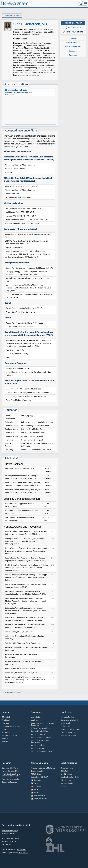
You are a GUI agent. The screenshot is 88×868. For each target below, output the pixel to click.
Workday (5, 742)
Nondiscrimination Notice (70, 777)
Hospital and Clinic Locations (71, 729)
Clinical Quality (66, 723)
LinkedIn (36, 793)
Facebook (36, 780)
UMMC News (36, 774)
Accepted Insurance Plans (73, 47)
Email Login (6, 720)
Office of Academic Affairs (41, 728)
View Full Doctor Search (12, 15)
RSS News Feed (38, 796)
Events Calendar (37, 771)
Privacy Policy (66, 780)
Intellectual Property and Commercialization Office (11, 775)
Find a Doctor (66, 726)
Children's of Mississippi (69, 720)
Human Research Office (11, 771)
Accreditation (36, 717)
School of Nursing (38, 748)
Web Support (65, 786)
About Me (73, 38)
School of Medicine (38, 745)
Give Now (5, 723)
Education (73, 51)
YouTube (36, 786)
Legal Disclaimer (67, 774)
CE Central (6, 717)
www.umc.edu (7, 845)
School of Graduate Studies (41, 737)
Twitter (35, 783)
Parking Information (9, 735)
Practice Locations (73, 43)
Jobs (4, 729)
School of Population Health (41, 751)
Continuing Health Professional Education (43, 724)
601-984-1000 (22, 850)
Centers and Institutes (10, 768)
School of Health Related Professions (40, 741)
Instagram (37, 790)
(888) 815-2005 (74, 27)
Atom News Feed (39, 799)
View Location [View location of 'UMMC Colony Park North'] (10, 94)
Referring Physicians (68, 735)
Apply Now (35, 720)
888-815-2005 (23, 853)
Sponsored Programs (10, 782)
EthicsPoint (65, 771)
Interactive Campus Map (11, 726)
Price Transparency (68, 732)
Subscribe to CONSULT (40, 777)
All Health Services (67, 717)
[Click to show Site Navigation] (85, 3)
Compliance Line (67, 768)
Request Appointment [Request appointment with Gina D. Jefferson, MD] (73, 23)
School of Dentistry (38, 734)
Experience (73, 55)
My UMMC (6, 732)
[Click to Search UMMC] (80, 3)
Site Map (5, 739)
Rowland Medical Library (40, 731)
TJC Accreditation (67, 783)
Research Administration (11, 779)
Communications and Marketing (43, 768)
